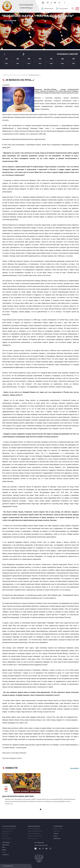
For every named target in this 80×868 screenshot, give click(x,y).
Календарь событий (67, 54)
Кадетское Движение (34, 826)
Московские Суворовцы (26, 6)
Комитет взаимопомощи (35, 836)
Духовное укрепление (34, 834)
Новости (56, 834)
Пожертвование (58, 826)
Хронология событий (34, 829)
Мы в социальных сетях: (41, 845)
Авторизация (49, 8)
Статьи (55, 836)
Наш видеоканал (39, 843)
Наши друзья (6, 842)
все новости (75, 768)
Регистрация (63, 8)
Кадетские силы (32, 839)
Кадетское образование (35, 831)
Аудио (4, 852)
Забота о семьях (58, 829)
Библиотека (6, 845)
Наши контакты (7, 839)
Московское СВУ (7, 831)
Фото (4, 847)
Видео (4, 850)
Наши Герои (6, 834)
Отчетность (6, 855)
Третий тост (57, 831)
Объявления (57, 839)
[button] (65, 3)
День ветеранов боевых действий (18, 796)
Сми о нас (5, 836)
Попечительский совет (9, 829)
